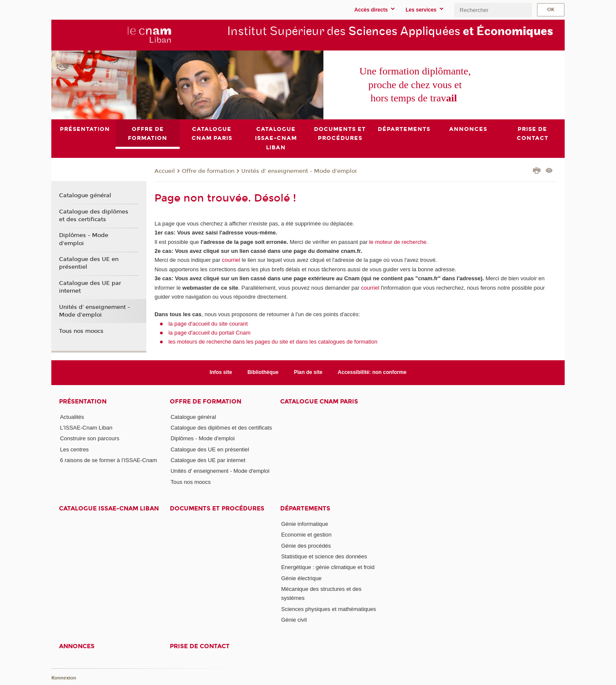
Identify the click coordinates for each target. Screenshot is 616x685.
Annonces (77, 646)
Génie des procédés (306, 545)
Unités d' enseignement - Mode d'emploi (299, 171)
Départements (305, 509)
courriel (231, 260)
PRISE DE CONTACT (200, 646)
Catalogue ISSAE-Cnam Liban (109, 509)
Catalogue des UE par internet (90, 287)
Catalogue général (85, 196)
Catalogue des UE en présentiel (89, 263)
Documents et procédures (217, 509)
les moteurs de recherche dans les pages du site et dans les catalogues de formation (273, 342)
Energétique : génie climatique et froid (328, 567)
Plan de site (308, 372)
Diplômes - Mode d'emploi (84, 239)
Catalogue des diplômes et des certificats (94, 215)
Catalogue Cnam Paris (319, 401)
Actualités (72, 417)
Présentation (83, 401)
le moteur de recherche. (398, 242)
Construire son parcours (90, 438)
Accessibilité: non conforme (372, 372)
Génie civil (294, 620)
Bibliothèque (263, 372)
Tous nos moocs (81, 331)
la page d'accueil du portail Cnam (210, 333)
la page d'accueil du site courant (208, 323)
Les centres (74, 449)
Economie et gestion (306, 535)
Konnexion (64, 678)
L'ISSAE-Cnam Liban (86, 428)
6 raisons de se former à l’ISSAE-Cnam (108, 460)
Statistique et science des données (324, 556)
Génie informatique (305, 524)
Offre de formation (208, 171)
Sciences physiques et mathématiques (329, 609)
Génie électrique (301, 578)
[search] (493, 10)
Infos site (221, 372)
